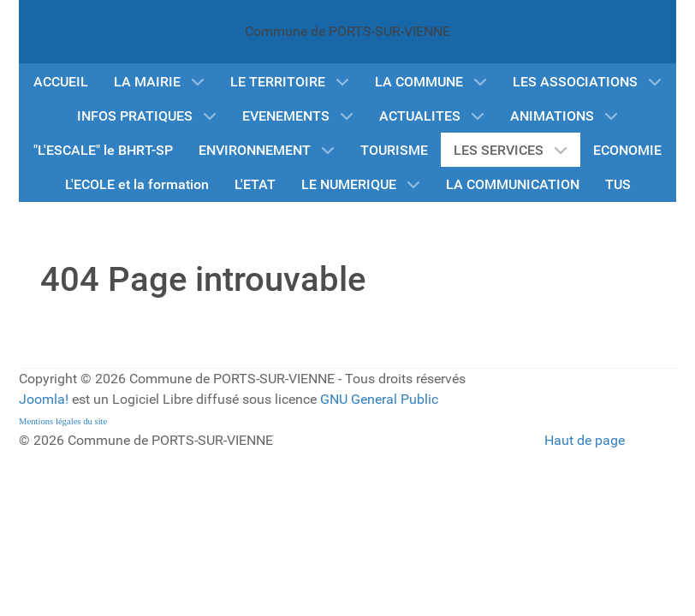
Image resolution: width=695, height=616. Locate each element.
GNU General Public (379, 399)
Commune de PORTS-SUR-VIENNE (347, 31)
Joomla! (44, 399)
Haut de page (585, 440)
